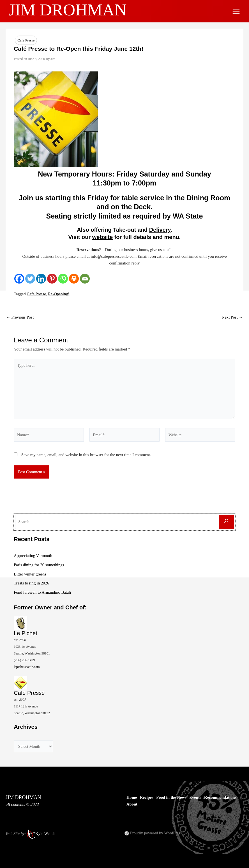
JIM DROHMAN (68, 10)
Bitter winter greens (30, 574)
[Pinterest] (52, 279)
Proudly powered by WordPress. (156, 833)
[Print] (74, 279)
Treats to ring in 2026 (31, 583)
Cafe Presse (26, 40)
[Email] (85, 279)
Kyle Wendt (45, 834)
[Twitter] (30, 279)
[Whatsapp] (63, 279)
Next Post (232, 317)
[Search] (226, 522)
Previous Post (20, 317)
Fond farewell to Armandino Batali (42, 592)
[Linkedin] (41, 279)
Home (132, 797)
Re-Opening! (59, 294)
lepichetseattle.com (27, 667)
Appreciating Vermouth (33, 556)
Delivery (160, 230)
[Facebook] (19, 279)
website (102, 237)
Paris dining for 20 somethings (39, 565)
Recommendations (220, 797)
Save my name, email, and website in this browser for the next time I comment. (86, 455)
